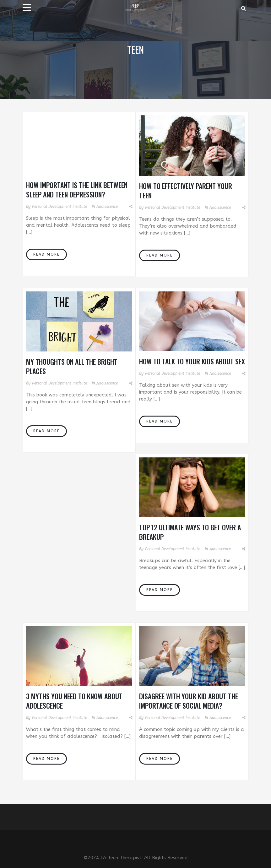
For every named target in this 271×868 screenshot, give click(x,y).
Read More (46, 254)
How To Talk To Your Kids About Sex (192, 361)
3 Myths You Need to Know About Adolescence (74, 701)
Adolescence (107, 207)
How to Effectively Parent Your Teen (186, 191)
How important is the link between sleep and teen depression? (77, 190)
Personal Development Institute (60, 207)
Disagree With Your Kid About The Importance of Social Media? (189, 701)
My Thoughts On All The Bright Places (72, 366)
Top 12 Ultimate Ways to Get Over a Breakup (190, 532)
